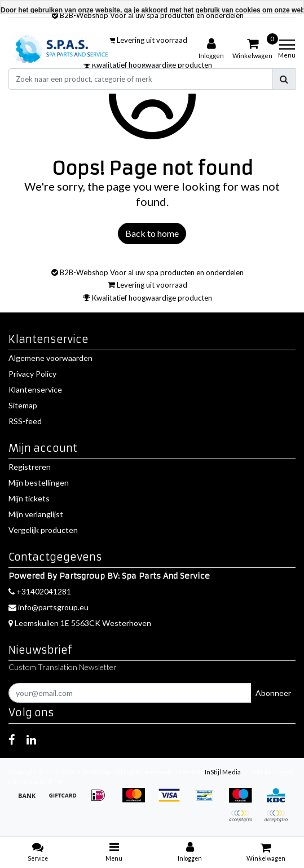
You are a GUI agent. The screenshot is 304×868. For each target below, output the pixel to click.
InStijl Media (223, 772)
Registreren (30, 467)
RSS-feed (25, 421)
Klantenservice (35, 389)
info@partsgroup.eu (49, 607)
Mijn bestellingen (39, 483)
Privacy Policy (32, 374)
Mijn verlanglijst (36, 514)
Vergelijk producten (43, 530)
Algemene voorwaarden (50, 358)
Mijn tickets (29, 498)
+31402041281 (40, 591)
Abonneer (273, 693)
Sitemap (23, 405)
